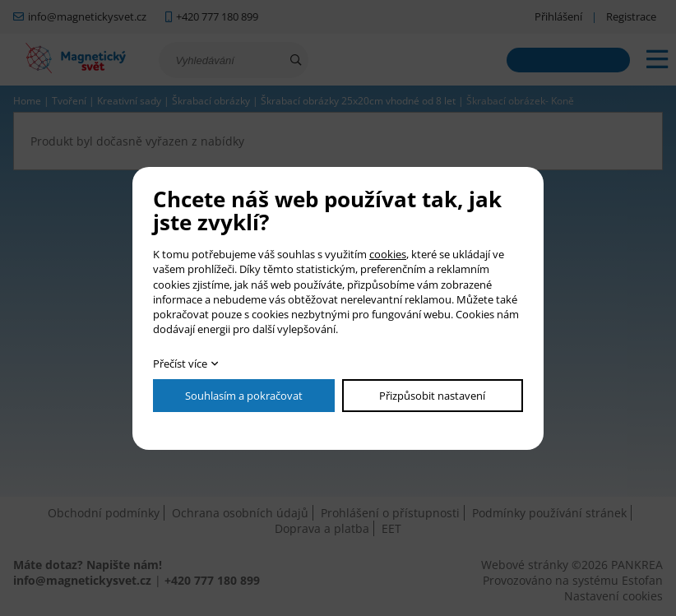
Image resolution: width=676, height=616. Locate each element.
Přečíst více (180, 364)
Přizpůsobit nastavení (432, 396)
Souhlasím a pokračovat (244, 396)
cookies (388, 254)
